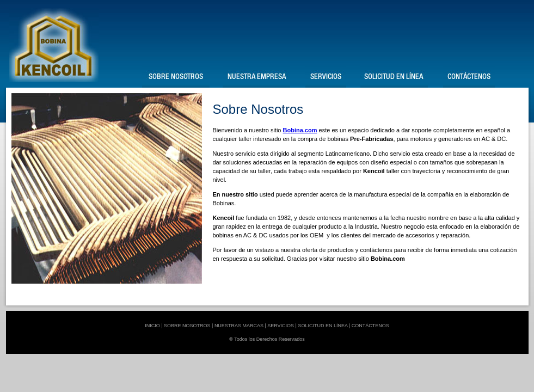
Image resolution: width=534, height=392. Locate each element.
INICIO (152, 326)
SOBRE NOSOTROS (187, 326)
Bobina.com (300, 130)
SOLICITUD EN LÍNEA (323, 326)
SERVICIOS (281, 326)
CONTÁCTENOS (370, 326)
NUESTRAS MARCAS (239, 326)
